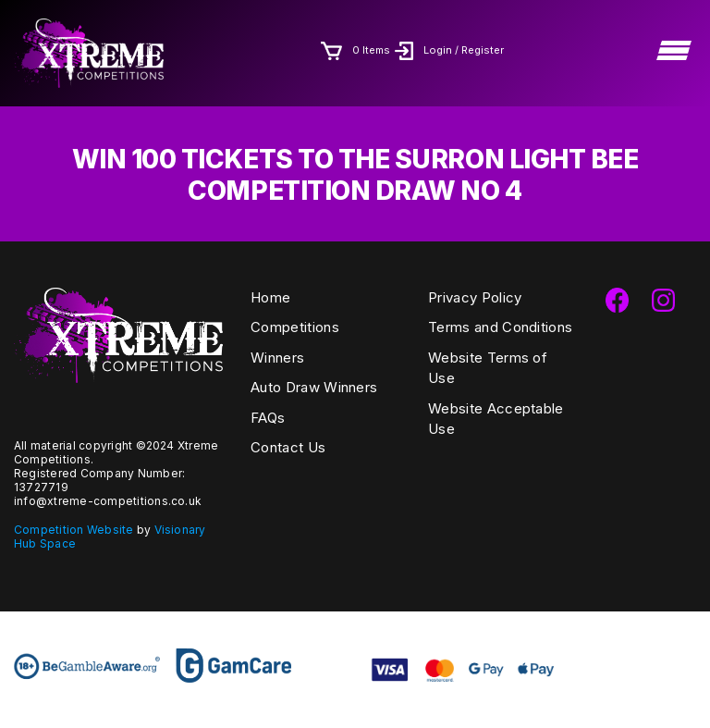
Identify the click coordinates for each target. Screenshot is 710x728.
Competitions (295, 327)
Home (270, 297)
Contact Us (288, 447)
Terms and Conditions (500, 327)
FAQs (268, 418)
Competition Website (74, 530)
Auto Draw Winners (314, 387)
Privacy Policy (475, 297)
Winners (277, 358)
